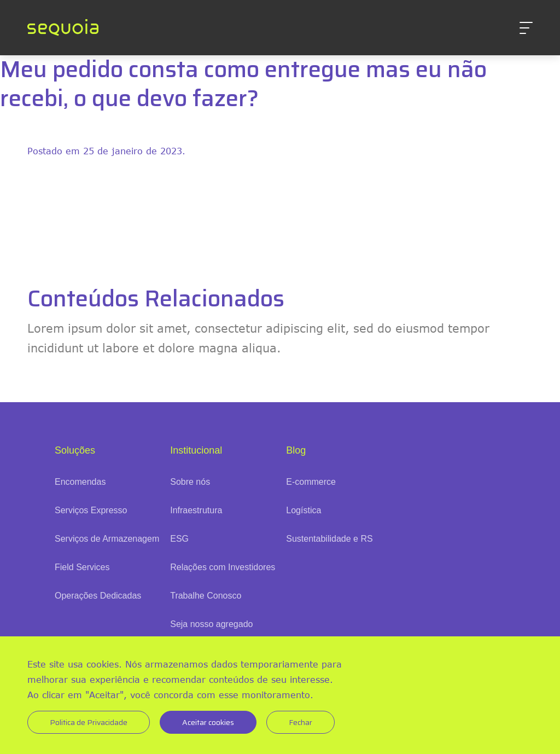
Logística (304, 510)
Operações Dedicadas (98, 596)
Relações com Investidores (223, 567)
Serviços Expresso (91, 510)
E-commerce (311, 482)
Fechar (301, 722)
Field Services (82, 567)
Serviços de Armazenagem (107, 539)
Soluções (75, 450)
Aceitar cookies (208, 722)
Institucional (196, 450)
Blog (296, 450)
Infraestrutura (196, 510)
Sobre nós (190, 482)
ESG (179, 539)
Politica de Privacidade (89, 722)
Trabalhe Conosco (206, 596)
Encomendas (80, 482)
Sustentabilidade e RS (329, 539)
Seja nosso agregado (211, 624)
